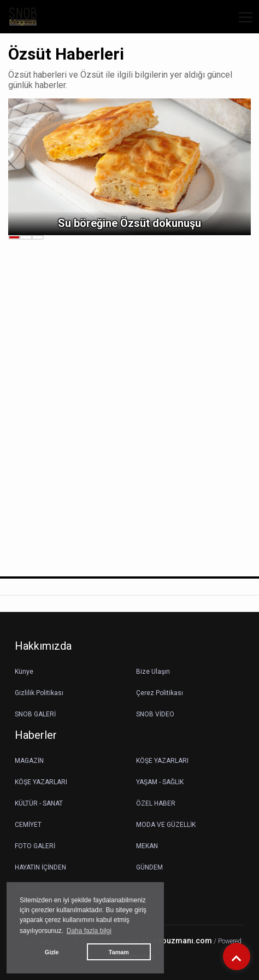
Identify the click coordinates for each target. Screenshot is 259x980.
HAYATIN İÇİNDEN (40, 867)
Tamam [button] (119, 952)
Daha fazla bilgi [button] (89, 931)
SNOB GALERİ (35, 714)
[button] (242, 24)
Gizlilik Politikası (39, 693)
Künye (24, 672)
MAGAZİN (29, 761)
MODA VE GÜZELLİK (166, 825)
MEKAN (147, 846)
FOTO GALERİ (35, 846)
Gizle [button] (52, 952)
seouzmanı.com (183, 941)
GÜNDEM (149, 867)
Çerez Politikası (160, 693)
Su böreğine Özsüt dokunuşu (129, 223)
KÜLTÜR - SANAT (39, 803)
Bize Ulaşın (153, 672)
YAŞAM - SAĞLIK (160, 782)
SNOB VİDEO (155, 714)
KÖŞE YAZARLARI (162, 761)
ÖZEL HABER (156, 803)
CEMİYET (28, 825)
